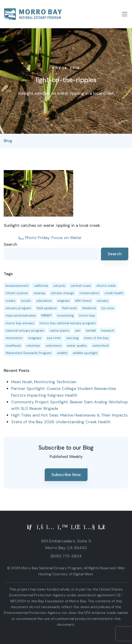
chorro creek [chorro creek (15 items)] (106, 286)
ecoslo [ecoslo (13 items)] (26, 301)
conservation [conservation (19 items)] (89, 293)
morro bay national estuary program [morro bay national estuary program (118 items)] (68, 323)
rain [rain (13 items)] (78, 330)
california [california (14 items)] (41, 286)
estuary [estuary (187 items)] (103, 301)
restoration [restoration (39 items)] (14, 338)
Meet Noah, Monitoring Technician (44, 382)
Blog (8, 141)
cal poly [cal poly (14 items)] (59, 286)
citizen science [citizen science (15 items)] (17, 293)
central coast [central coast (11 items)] (81, 286)
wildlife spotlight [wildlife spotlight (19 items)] (85, 353)
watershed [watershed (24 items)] (101, 345)
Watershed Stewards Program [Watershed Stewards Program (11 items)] (29, 353)
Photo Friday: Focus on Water (50, 238)
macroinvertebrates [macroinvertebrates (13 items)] (21, 315)
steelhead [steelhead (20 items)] (13, 345)
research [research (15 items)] (108, 330)
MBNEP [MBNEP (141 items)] (46, 315)
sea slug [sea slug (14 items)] (72, 338)
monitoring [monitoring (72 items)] (65, 315)
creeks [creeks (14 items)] (11, 301)
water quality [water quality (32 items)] (77, 345)
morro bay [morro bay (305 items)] (87, 315)
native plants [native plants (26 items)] (60, 330)
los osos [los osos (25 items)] (108, 308)
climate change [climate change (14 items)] (62, 293)
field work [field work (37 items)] (69, 308)
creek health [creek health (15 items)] (114, 293)
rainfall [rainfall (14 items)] (91, 330)
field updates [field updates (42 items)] (47, 308)
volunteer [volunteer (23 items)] (33, 345)
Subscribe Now (66, 475)
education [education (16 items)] (44, 301)
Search (10, 244)
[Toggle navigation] (125, 14)
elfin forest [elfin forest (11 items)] (83, 301)
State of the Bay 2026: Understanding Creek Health (61, 422)
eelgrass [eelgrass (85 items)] (63, 301)
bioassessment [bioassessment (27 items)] (17, 286)
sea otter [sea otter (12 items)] (54, 338)
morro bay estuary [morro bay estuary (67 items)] (20, 323)
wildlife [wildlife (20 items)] (62, 353)
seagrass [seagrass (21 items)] (35, 338)
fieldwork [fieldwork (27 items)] (89, 308)
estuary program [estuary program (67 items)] (18, 308)
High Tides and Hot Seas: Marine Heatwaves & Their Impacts (69, 415)
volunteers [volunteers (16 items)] (54, 345)
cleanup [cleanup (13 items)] (39, 293)
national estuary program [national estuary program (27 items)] (25, 330)
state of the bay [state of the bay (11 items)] (96, 338)
